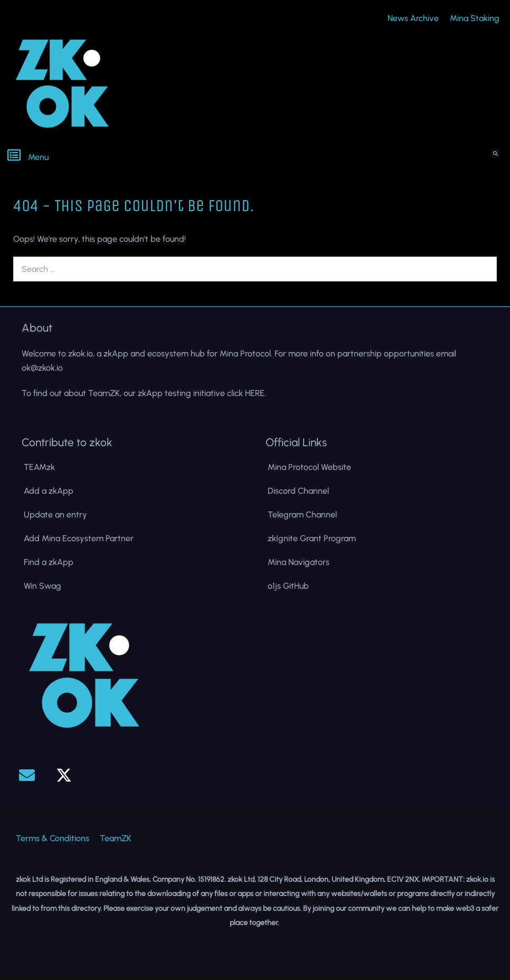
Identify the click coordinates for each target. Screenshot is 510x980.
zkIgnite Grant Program (312, 543)
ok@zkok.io (42, 373)
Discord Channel (298, 496)
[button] (127, 159)
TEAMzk (39, 472)
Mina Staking (475, 20)
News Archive (413, 20)
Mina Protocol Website (309, 472)
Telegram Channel (302, 519)
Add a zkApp (49, 496)
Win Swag (42, 591)
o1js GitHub (288, 591)
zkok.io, (81, 358)
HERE (255, 397)
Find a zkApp (49, 567)
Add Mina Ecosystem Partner (79, 543)
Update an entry (55, 519)
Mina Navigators (299, 567)
